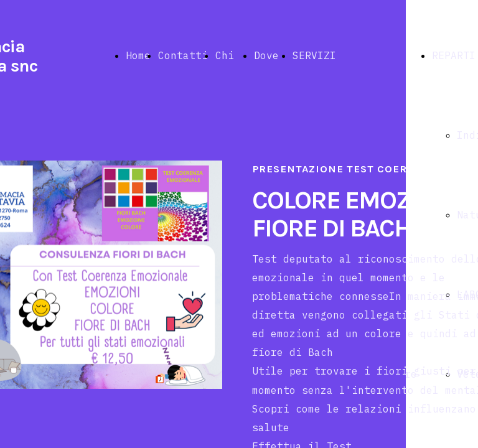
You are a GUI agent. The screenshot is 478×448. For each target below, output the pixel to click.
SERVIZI (314, 55)
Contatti (183, 55)
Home (138, 55)
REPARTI (454, 55)
